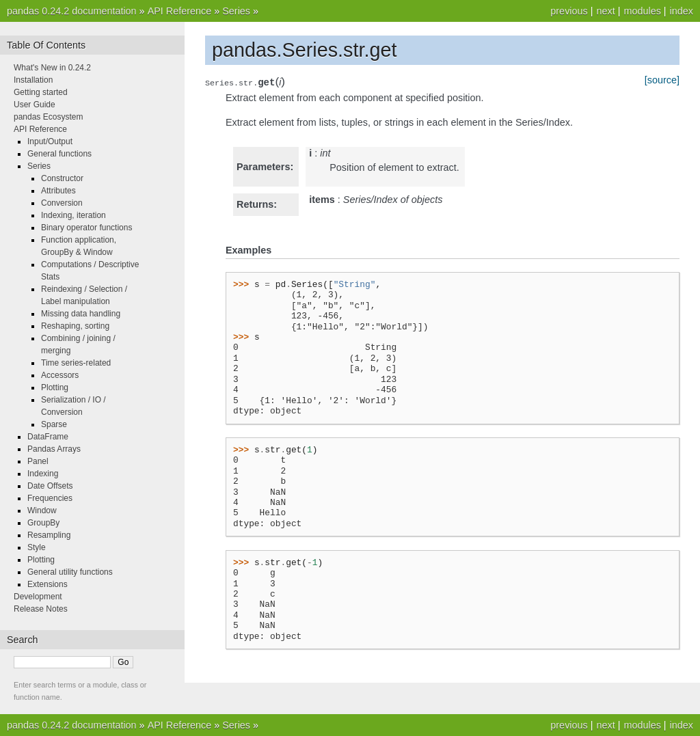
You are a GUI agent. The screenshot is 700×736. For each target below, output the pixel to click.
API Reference (180, 11)
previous (569, 11)
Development (38, 597)
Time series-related (76, 363)
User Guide (35, 105)
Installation (33, 80)
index (682, 11)
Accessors (60, 375)
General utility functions (70, 572)
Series (236, 11)
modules (642, 11)
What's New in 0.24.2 (52, 68)
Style (37, 547)
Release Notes (41, 609)
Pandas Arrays (54, 449)
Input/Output (50, 141)
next (605, 11)
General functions (59, 154)
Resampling (49, 535)
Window (42, 510)
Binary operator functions (86, 228)
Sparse (54, 424)
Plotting (55, 387)
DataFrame (48, 437)
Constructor (62, 178)
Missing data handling (81, 314)
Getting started (41, 92)
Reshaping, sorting (75, 326)
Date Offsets (50, 486)
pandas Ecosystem (48, 117)
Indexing (43, 474)
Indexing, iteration (73, 215)
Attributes (58, 191)
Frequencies (50, 498)
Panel (38, 461)
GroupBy (43, 523)
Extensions (48, 584)
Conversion (62, 203)
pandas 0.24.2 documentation (72, 11)
